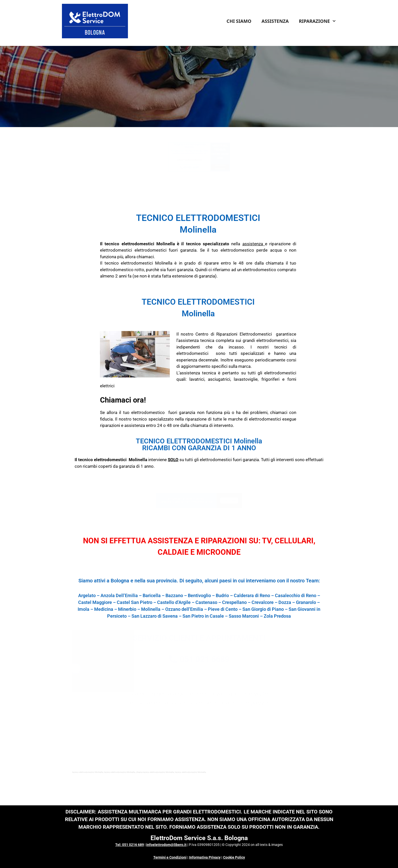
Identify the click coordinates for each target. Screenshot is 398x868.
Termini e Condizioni (170, 857)
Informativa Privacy (205, 857)
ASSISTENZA (275, 21)
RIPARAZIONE (320, 21)
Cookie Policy (234, 857)
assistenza (253, 244)
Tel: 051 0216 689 (130, 845)
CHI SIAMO (239, 21)
